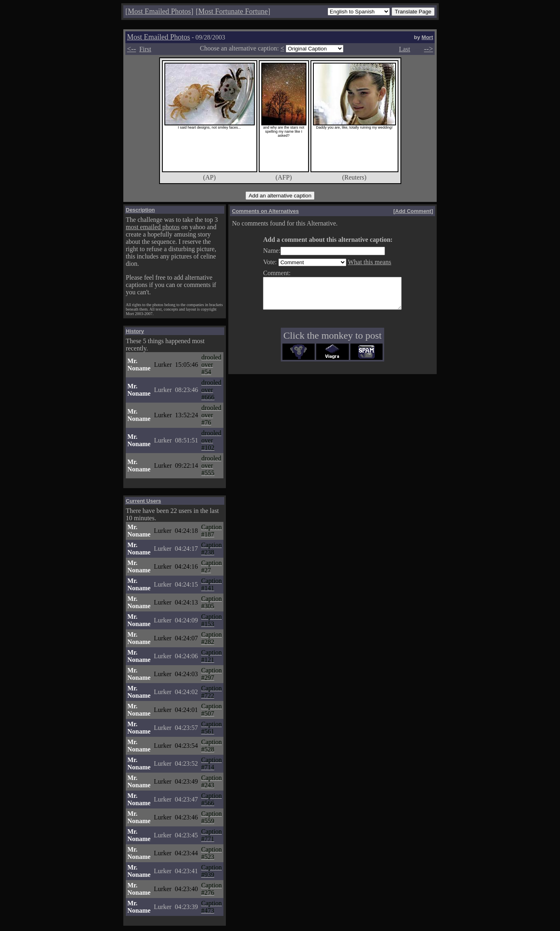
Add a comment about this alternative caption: (319, 240)
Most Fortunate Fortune (233, 11)
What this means (362, 262)
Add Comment (413, 211)
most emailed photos (153, 227)
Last (405, 49)
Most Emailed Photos (159, 11)
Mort (427, 37)
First (145, 49)
